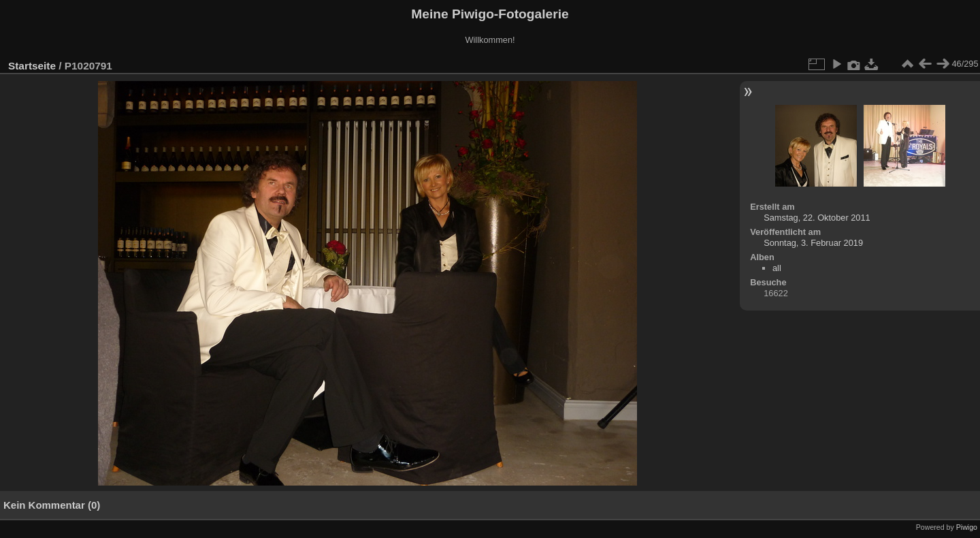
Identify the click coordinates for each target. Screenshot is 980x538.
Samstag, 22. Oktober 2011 (817, 218)
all (777, 268)
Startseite (32, 66)
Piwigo (967, 527)
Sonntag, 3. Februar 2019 (813, 243)
